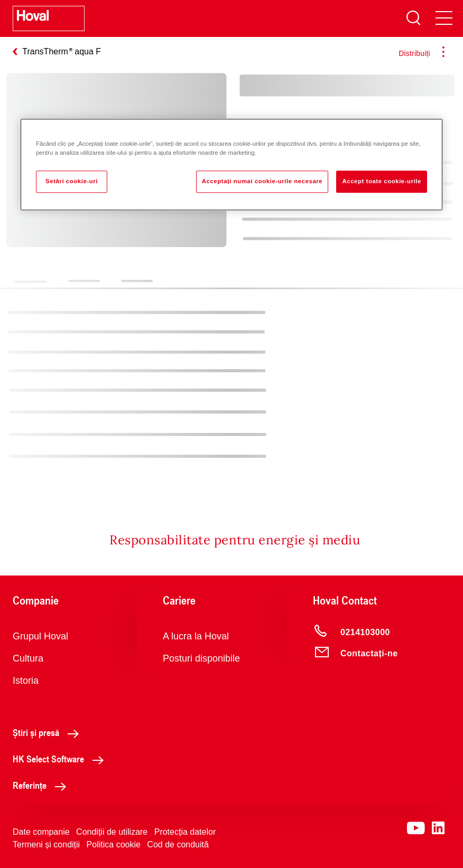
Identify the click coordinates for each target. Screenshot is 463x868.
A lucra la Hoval (196, 636)
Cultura (28, 658)
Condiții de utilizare (112, 832)
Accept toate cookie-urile (382, 181)
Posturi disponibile (201, 658)
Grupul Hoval (40, 636)
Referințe (42, 785)
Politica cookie (114, 845)
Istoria (26, 681)
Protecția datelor (185, 832)
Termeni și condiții (46, 845)
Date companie (41, 832)
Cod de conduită (178, 845)
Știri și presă (49, 732)
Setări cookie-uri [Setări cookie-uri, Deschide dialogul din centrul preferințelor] (72, 181)
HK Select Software (61, 759)
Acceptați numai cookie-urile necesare (262, 181)
